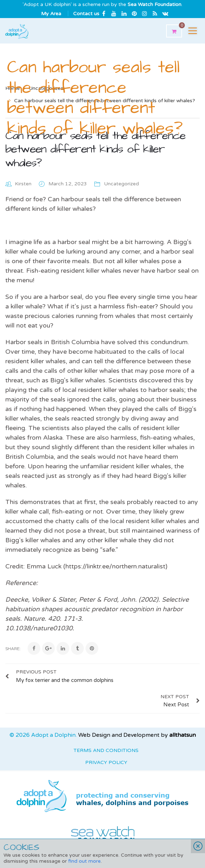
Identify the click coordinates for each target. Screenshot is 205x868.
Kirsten (23, 184)
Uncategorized (121, 184)
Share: (13, 649)
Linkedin (124, 13)
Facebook (104, 13)
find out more (84, 861)
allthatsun (183, 735)
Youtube (114, 13)
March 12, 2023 (68, 184)
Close (198, 846)
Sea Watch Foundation (154, 4)
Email (165, 13)
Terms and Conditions (106, 750)
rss (155, 13)
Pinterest (134, 13)
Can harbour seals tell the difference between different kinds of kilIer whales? (95, 149)
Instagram (145, 13)
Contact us (86, 14)
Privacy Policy (106, 762)
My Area (51, 14)
